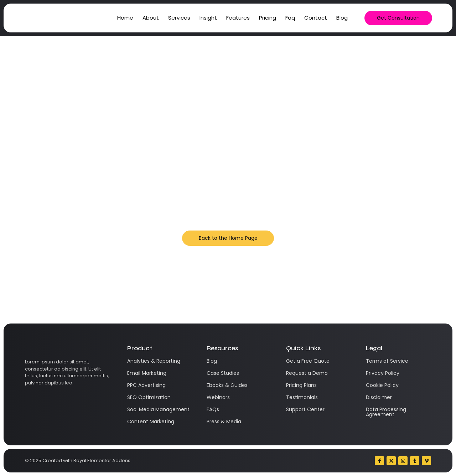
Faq (290, 18)
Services (179, 18)
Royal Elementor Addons (102, 461)
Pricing (268, 18)
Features (238, 18)
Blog (342, 18)
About (151, 18)
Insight (208, 18)
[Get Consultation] (398, 18)
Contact (316, 18)
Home (125, 18)
